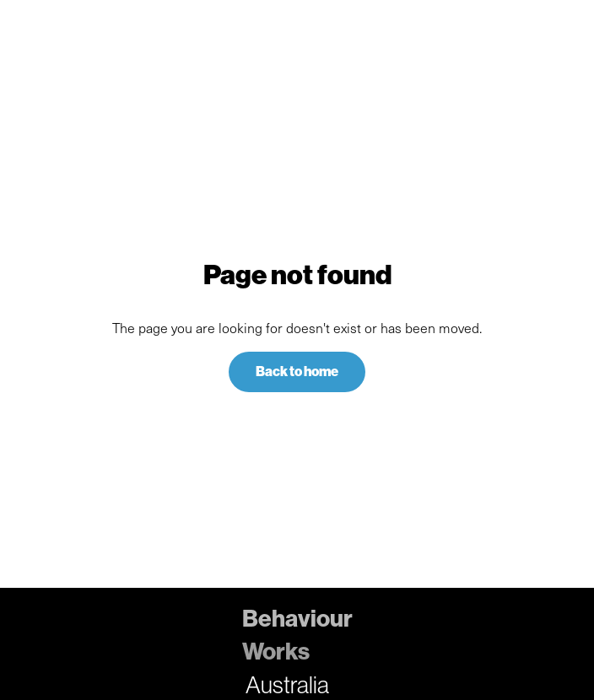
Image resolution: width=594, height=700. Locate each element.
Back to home (297, 372)
